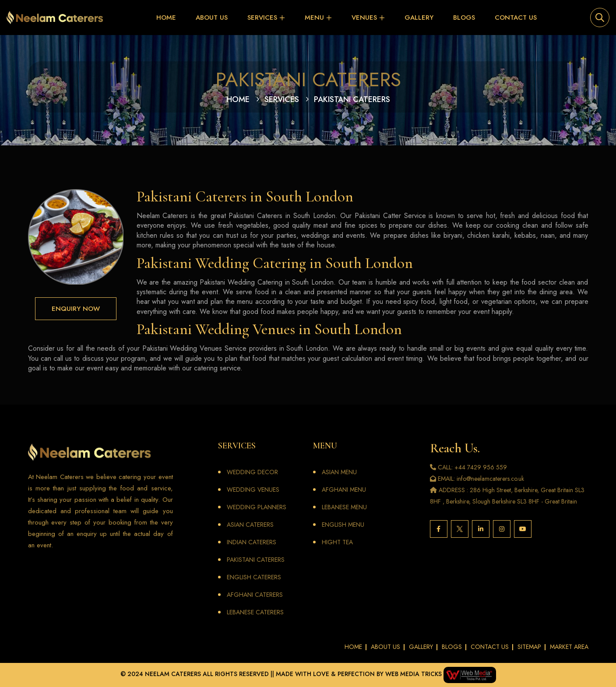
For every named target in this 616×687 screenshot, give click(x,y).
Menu (314, 18)
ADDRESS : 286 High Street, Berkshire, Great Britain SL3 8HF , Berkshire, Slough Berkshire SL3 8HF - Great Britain (507, 496)
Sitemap (529, 647)
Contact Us (516, 18)
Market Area (569, 647)
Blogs (464, 18)
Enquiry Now (76, 309)
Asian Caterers (250, 525)
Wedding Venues (253, 490)
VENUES (364, 18)
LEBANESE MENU (344, 507)
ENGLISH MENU (343, 525)
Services (262, 18)
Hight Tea (337, 542)
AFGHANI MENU (344, 490)
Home (166, 18)
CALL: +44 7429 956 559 (468, 467)
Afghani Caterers (255, 595)
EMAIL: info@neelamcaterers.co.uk (477, 479)
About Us (212, 18)
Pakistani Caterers (256, 560)
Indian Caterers (252, 542)
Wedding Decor (252, 472)
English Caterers (254, 577)
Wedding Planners (257, 507)
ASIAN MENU (339, 472)
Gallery (419, 18)
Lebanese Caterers (255, 612)
